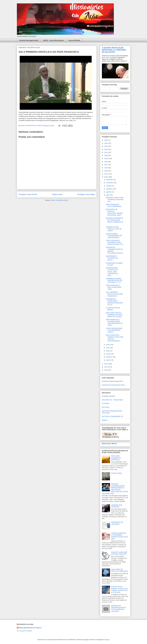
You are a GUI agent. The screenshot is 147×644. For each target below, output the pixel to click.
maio (108, 348)
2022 (106, 149)
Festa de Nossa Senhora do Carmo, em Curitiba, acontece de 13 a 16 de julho (120, 589)
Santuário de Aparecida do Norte (113, 385)
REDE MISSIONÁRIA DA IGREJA (30, 628)
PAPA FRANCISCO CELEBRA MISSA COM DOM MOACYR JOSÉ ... (114, 322)
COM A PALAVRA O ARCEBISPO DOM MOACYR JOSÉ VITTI (114, 242)
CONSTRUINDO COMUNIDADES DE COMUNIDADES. (114, 236)
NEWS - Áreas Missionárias (53, 40)
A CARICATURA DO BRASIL (113, 309)
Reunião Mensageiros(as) (29, 40)
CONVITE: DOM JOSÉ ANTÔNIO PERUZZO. (119, 553)
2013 (106, 177)
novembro (110, 183)
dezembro (110, 180)
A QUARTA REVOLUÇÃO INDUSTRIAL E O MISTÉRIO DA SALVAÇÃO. (114, 50)
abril (108, 351)
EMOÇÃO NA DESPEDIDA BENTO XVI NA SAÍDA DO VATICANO (119, 609)
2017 (106, 165)
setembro (110, 189)
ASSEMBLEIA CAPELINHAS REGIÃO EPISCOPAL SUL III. (114, 302)
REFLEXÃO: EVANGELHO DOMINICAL (116, 458)
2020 (106, 155)
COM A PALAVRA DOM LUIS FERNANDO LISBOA (114, 330)
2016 (106, 168)
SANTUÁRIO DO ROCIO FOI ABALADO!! (120, 570)
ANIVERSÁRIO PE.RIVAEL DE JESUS (112, 258)
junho (108, 345)
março (109, 354)
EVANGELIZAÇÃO (108, 396)
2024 (106, 143)
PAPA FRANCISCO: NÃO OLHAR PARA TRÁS (113, 287)
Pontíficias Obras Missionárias (112, 381)
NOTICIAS (106, 407)
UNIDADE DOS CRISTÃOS (117, 506)
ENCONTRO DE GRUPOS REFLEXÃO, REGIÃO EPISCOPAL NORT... (114, 212)
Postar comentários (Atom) (59, 200)
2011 (106, 367)
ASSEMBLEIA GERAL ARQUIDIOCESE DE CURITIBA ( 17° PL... (114, 280)
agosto (109, 192)
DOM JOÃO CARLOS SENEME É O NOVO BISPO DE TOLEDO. (114, 315)
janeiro (109, 360)
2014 (106, 174)
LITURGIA (106, 403)
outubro (109, 186)
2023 (106, 146)
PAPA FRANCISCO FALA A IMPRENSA (113, 205)
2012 (106, 364)
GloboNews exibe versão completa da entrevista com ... (114, 200)
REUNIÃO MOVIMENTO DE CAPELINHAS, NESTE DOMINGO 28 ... (114, 221)
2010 (106, 370)
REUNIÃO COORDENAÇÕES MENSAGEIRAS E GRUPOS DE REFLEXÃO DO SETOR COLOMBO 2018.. (115, 489)
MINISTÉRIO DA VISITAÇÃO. (117, 523)
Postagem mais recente (28, 194)
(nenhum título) (116, 473)
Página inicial (57, 194)
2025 (106, 140)
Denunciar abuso (109, 443)
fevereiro (109, 357)
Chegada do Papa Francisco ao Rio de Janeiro (114, 229)
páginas (105, 420)
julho (108, 195)
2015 (106, 171)
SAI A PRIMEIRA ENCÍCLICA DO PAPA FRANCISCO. (114, 294)
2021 (106, 152)
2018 (106, 162)
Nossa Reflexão (74, 40)
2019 (106, 159)
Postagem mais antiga (86, 194)
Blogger (107, 640)
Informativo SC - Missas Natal (112, 400)
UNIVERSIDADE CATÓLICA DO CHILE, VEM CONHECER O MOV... (112, 272)
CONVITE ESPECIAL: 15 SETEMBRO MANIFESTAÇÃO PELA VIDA (119, 536)
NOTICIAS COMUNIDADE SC (113, 416)
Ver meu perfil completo (24, 631)
